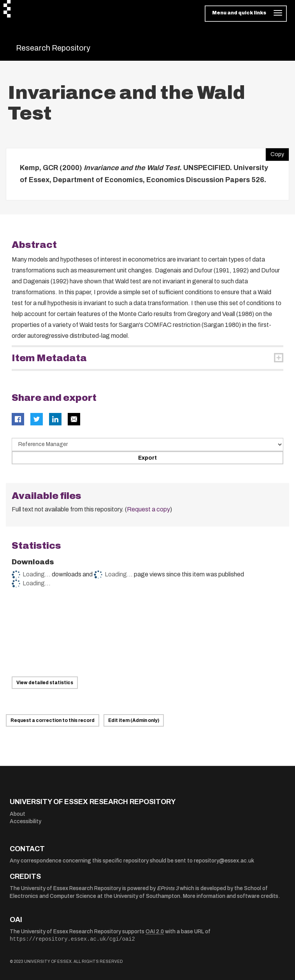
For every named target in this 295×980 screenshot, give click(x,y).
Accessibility (25, 821)
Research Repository (53, 48)
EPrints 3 (168, 888)
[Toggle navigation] (246, 14)
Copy (275, 153)
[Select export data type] (147, 444)
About (18, 814)
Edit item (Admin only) (134, 720)
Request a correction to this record (53, 720)
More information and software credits (231, 896)
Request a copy (148, 509)
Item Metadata (49, 358)
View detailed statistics (45, 683)
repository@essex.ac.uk (224, 861)
